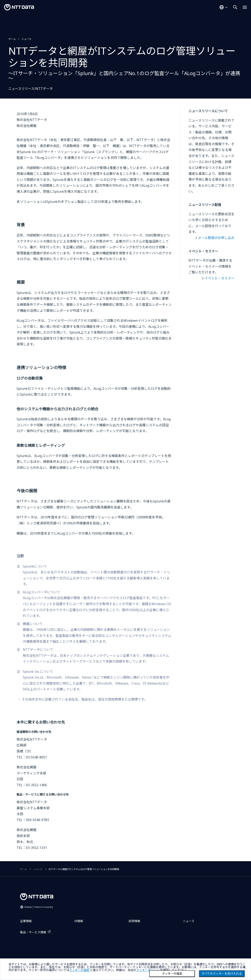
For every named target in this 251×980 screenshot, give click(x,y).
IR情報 (79, 921)
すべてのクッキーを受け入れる (222, 974)
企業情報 (26, 921)
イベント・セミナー (220, 278)
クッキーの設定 (172, 974)
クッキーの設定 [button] (79, 970)
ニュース (26, 39)
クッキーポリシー (148, 970)
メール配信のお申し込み (216, 238)
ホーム (12, 39)
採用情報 (134, 921)
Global (39, 907)
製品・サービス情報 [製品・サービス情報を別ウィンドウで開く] (33, 932)
